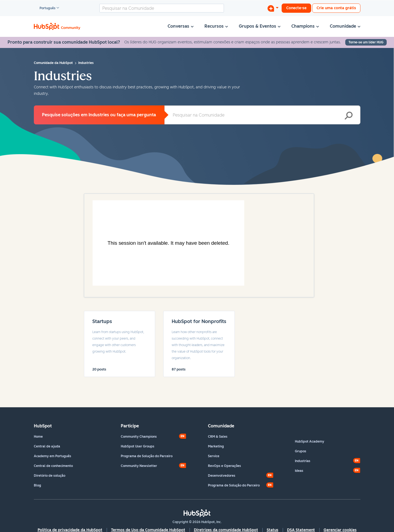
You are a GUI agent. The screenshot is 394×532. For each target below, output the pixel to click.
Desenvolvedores (222, 476)
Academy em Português (53, 456)
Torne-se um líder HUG (366, 42)
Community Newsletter (139, 466)
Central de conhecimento (53, 466)
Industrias (303, 461)
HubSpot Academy (310, 441)
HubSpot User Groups (138, 446)
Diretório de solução (50, 476)
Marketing (216, 446)
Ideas (299, 471)
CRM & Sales (218, 437)
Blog (38, 485)
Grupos (301, 451)
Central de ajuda (47, 446)
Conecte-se (296, 8)
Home (38, 437)
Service (214, 456)
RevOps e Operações (224, 466)
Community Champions (139, 437)
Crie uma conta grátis (336, 8)
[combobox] (162, 8)
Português (45, 8)
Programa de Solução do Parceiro (147, 456)
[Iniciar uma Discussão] (273, 8)
